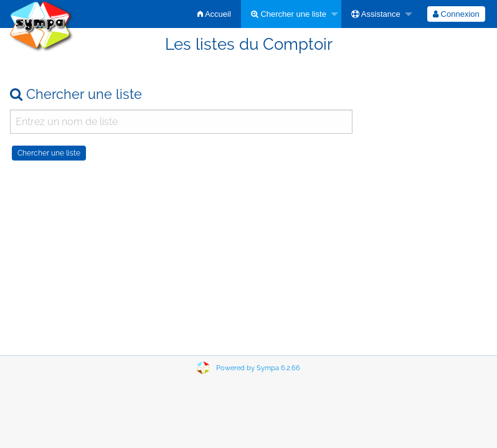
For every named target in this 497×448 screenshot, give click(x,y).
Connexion (456, 14)
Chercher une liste (289, 14)
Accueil (214, 14)
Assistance (376, 14)
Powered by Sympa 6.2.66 (258, 368)
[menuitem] (214, 14)
